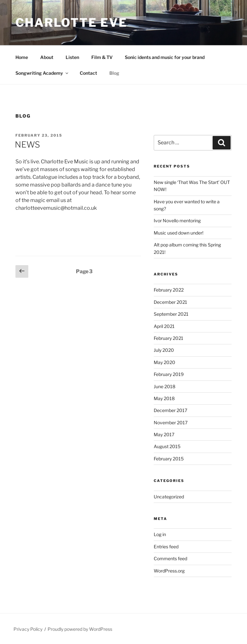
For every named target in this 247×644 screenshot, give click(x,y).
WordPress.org (169, 571)
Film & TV (102, 57)
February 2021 (169, 338)
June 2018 (165, 386)
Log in (160, 534)
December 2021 (170, 302)
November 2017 (171, 423)
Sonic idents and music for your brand (165, 57)
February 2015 (169, 459)
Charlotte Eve (71, 23)
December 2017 (170, 410)
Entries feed (166, 547)
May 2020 (165, 362)
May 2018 (164, 398)
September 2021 (171, 314)
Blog (114, 73)
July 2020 (164, 350)
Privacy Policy (28, 629)
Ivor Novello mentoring (177, 221)
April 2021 (164, 326)
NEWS (27, 144)
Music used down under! (178, 233)
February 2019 (169, 374)
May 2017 (164, 434)
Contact (88, 73)
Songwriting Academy (42, 73)
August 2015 (167, 446)
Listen (72, 57)
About (47, 57)
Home (22, 57)
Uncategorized (169, 497)
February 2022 (169, 290)
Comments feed (170, 558)
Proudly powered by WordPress (80, 629)
